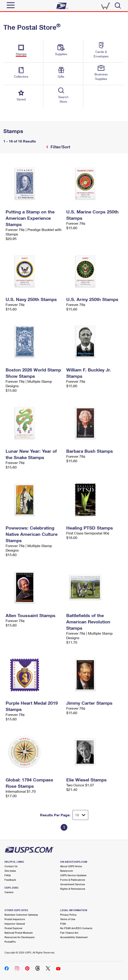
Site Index (10, 871)
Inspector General (15, 924)
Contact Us (11, 866)
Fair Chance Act (69, 933)
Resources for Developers (20, 937)
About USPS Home (71, 866)
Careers (9, 892)
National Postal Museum (19, 933)
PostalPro (10, 942)
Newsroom (67, 871)
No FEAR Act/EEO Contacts (76, 928)
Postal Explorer (13, 928)
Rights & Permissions (73, 889)
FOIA (63, 924)
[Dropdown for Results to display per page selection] (80, 815)
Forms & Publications (73, 880)
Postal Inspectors (15, 919)
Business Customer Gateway (21, 915)
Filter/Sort (60, 147)
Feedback (10, 880)
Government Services (73, 884)
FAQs (8, 875)
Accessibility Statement (74, 937)
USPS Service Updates (73, 875)
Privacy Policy (68, 915)
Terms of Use (68, 919)
